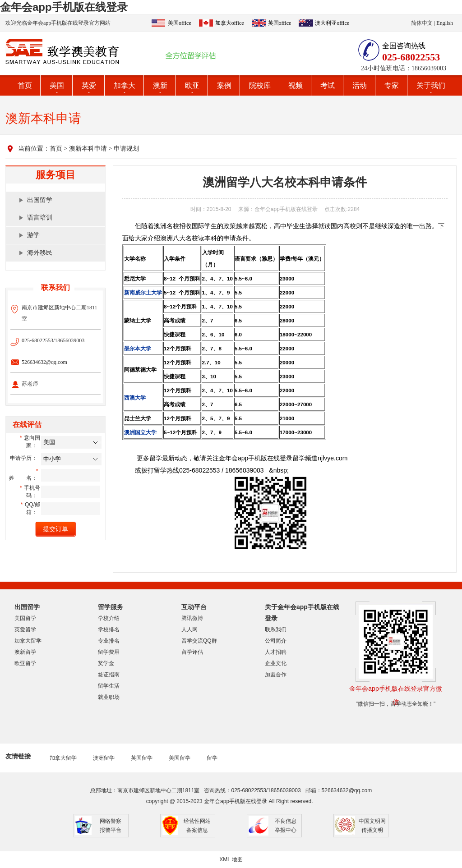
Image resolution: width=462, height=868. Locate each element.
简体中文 (422, 23)
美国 (57, 85)
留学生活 (109, 686)
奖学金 (106, 663)
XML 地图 (231, 859)
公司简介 (276, 641)
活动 (360, 85)
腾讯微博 (192, 618)
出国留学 (40, 200)
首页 (25, 85)
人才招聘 (276, 652)
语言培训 (40, 218)
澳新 (160, 85)
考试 (328, 85)
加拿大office (230, 23)
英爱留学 (25, 629)
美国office (180, 23)
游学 (33, 235)
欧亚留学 (25, 663)
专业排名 (109, 641)
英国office (280, 23)
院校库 (260, 85)
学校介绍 (109, 618)
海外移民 (40, 253)
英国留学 (142, 758)
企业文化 (276, 663)
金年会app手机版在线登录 (64, 7)
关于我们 (431, 85)
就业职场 (109, 697)
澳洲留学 (104, 758)
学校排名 (109, 629)
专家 (392, 85)
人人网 (189, 629)
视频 (296, 85)
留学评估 (192, 652)
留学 (212, 758)
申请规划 (126, 149)
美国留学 (25, 618)
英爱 (89, 85)
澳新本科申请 (88, 149)
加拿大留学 (28, 641)
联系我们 (276, 629)
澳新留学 (25, 652)
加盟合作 (276, 675)
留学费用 (109, 652)
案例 (224, 85)
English (445, 23)
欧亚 (192, 85)
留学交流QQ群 (199, 641)
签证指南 (109, 675)
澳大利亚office (332, 23)
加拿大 (125, 85)
